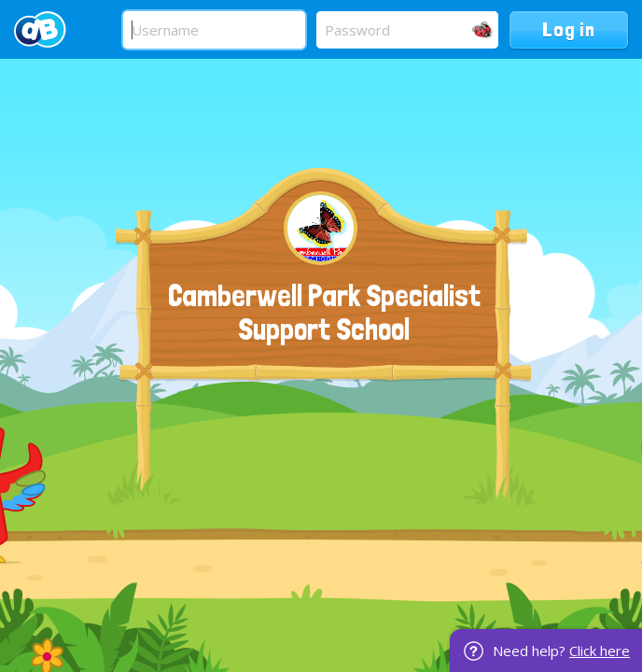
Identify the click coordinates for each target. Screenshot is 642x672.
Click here (600, 651)
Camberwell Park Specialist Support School (324, 313)
